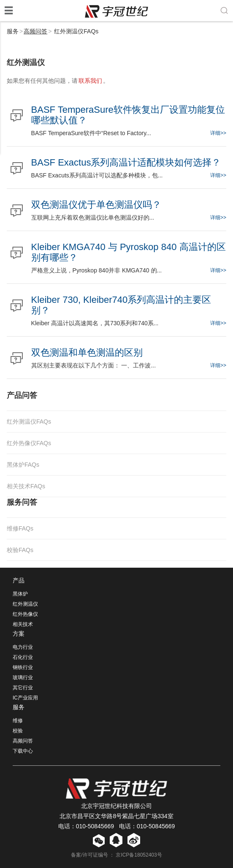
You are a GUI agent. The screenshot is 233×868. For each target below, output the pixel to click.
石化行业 (23, 657)
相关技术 (23, 624)
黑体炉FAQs (23, 465)
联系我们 (90, 81)
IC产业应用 (25, 698)
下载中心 (23, 751)
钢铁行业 (23, 667)
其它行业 (23, 688)
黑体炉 (20, 594)
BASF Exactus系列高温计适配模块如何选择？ (126, 162)
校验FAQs (20, 550)
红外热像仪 (25, 614)
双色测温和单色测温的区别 (87, 352)
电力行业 (23, 647)
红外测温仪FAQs (29, 422)
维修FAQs (20, 528)
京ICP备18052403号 (139, 855)
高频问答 (35, 31)
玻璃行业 (23, 678)
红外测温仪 (25, 604)
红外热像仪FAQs (29, 443)
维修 (18, 721)
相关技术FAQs (26, 486)
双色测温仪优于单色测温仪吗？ (96, 205)
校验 (18, 731)
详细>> (218, 133)
